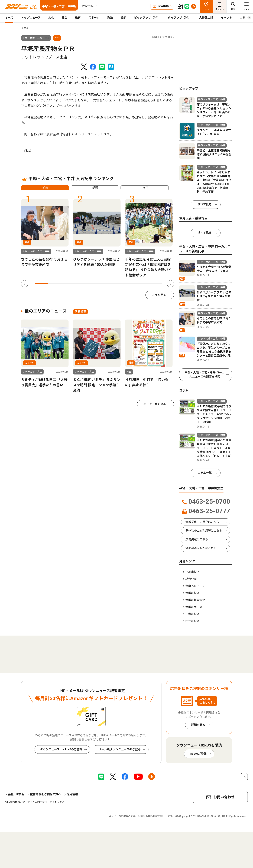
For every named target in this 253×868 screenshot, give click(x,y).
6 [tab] (105, 283)
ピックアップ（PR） (147, 18)
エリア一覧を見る (155, 404)
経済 (124, 18)
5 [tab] (92, 283)
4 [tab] (80, 283)
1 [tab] (41, 283)
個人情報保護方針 (15, 802)
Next (170, 284)
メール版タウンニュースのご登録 (120, 749)
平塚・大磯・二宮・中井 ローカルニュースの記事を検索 (205, 375)
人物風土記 (206, 18)
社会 (64, 18)
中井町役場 (192, 621)
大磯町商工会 (194, 607)
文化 (51, 18)
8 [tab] (130, 283)
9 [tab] (143, 283)
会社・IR (220, 9)
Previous (25, 284)
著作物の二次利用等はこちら (204, 531)
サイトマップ (57, 802)
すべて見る (205, 204)
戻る (26, 28)
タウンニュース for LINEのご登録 (61, 749)
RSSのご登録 (198, 754)
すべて (9, 18)
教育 (78, 18)
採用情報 (72, 794)
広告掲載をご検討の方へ (46, 794)
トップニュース (31, 18)
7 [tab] (118, 283)
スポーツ (94, 18)
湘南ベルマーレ (195, 586)
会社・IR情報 (16, 794)
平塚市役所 (192, 572)
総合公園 (191, 579)
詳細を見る (198, 725)
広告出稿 (163, 6)
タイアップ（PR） (180, 18)
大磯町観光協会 (195, 600)
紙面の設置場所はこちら (201, 548)
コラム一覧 (205, 473)
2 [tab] (54, 283)
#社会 (28, 151)
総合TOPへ (88, 6)
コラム (244, 18)
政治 (110, 18)
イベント (226, 18)
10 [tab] (156, 283)
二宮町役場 (192, 614)
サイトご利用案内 (37, 802)
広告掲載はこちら (197, 539)
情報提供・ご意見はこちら (202, 522)
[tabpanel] (45, 233)
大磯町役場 (192, 593)
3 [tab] (67, 283)
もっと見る (159, 295)
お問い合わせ (224, 797)
